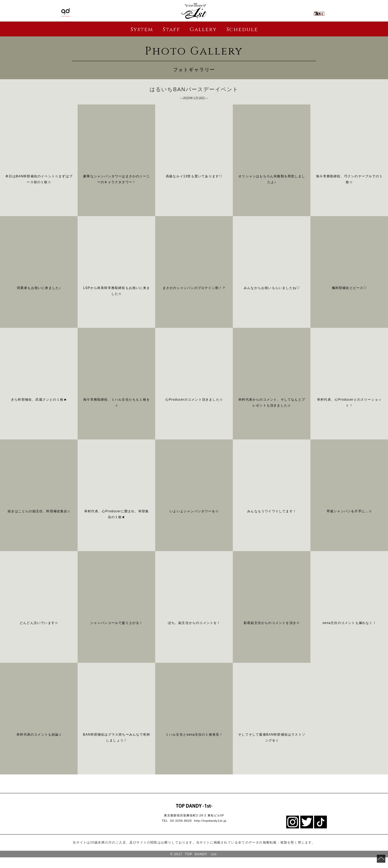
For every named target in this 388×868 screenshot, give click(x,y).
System (142, 29)
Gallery (203, 29)
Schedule (242, 29)
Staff (171, 29)
